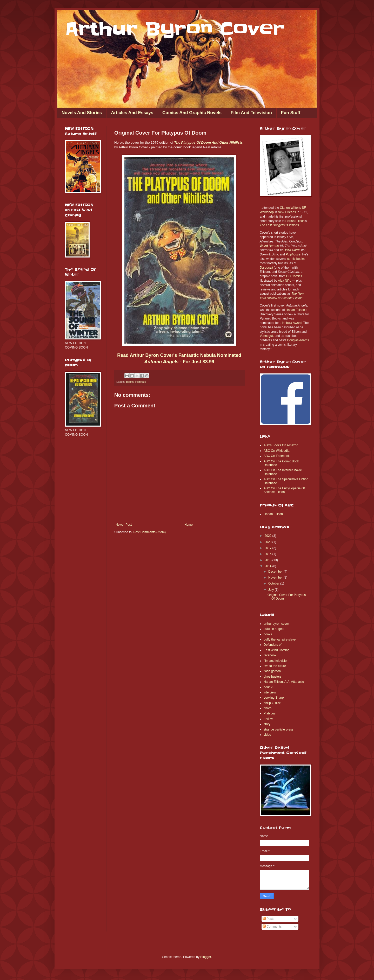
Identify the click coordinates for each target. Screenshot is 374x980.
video (267, 735)
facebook (270, 655)
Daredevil (266, 268)
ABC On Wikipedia (276, 451)
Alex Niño (285, 281)
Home (189, 525)
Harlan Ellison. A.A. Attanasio (284, 682)
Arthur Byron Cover (175, 29)
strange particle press (279, 729)
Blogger (206, 957)
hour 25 (269, 687)
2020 (269, 542)
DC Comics (294, 276)
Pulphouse (293, 254)
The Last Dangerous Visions (279, 225)
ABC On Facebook (277, 456)
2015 (269, 560)
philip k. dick (272, 703)
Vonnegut (266, 336)
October (274, 583)
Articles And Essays (132, 113)
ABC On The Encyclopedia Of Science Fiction (284, 490)
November (276, 578)
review (268, 719)
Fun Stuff (291, 113)
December (276, 572)
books (130, 382)
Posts (268, 919)
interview (270, 692)
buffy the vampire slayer (280, 640)
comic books (296, 259)
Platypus (141, 382)
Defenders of (273, 645)
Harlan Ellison (295, 221)
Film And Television (251, 113)
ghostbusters (273, 677)
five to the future (275, 666)
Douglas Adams (298, 340)
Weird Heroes (269, 246)
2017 (269, 548)
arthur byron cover (276, 624)
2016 (269, 554)
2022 (269, 536)
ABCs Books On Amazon (281, 445)
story (267, 724)
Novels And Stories (82, 113)
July (272, 590)
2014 (269, 566)
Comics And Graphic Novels (192, 113)
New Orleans (287, 212)
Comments (272, 927)
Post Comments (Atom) (149, 532)
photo (268, 708)
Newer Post (124, 525)
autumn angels (274, 629)
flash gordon (272, 671)
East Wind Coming (276, 650)
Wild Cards (293, 250)
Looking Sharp (274, 698)
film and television (276, 661)
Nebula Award (292, 323)
